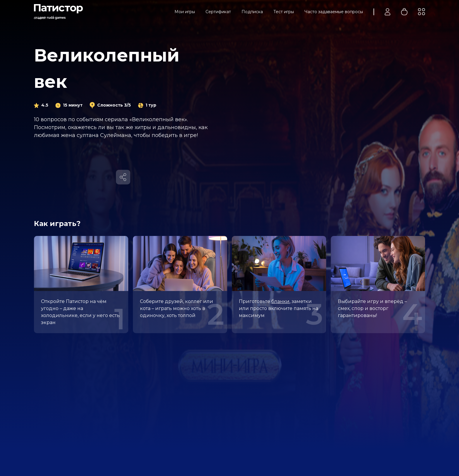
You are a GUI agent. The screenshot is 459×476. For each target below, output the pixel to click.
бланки (280, 301)
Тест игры (284, 12)
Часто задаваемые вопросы (334, 12)
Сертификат (218, 12)
